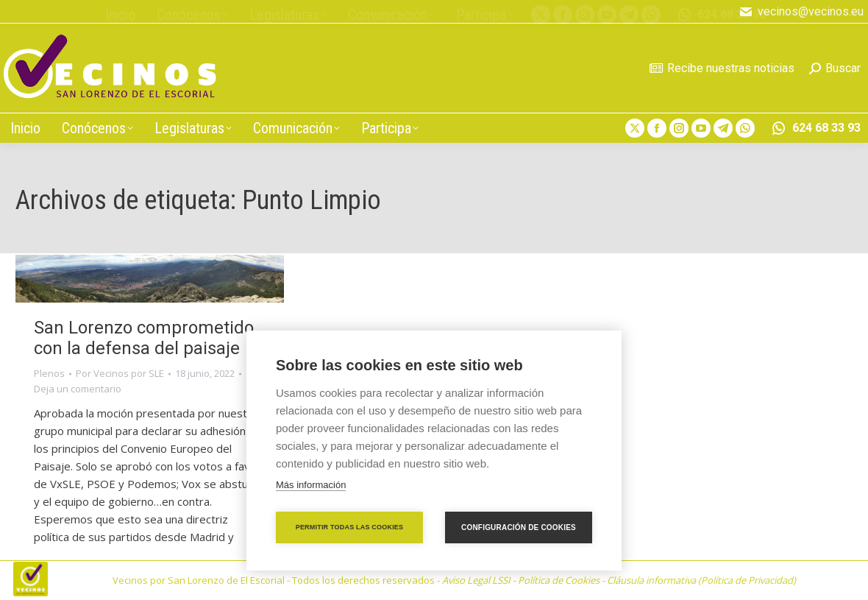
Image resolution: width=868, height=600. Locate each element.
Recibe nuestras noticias (722, 68)
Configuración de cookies (519, 527)
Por (120, 373)
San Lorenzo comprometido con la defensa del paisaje (144, 338)
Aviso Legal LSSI (476, 580)
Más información (311, 485)
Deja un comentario (78, 389)
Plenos (49, 373)
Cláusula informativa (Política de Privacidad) (701, 580)
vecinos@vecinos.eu (801, 12)
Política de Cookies (559, 580)
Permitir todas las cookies (350, 527)
